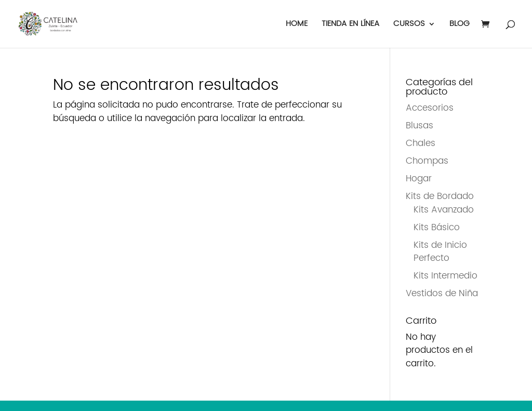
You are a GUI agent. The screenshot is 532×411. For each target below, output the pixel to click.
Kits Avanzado (444, 210)
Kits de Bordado (440, 196)
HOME (297, 25)
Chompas (427, 161)
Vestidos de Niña (442, 294)
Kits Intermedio (445, 276)
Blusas (420, 126)
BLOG (460, 25)
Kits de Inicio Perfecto (440, 252)
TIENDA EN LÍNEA (350, 25)
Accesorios (430, 108)
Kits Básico (437, 228)
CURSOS (409, 25)
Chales (421, 143)
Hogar (419, 179)
